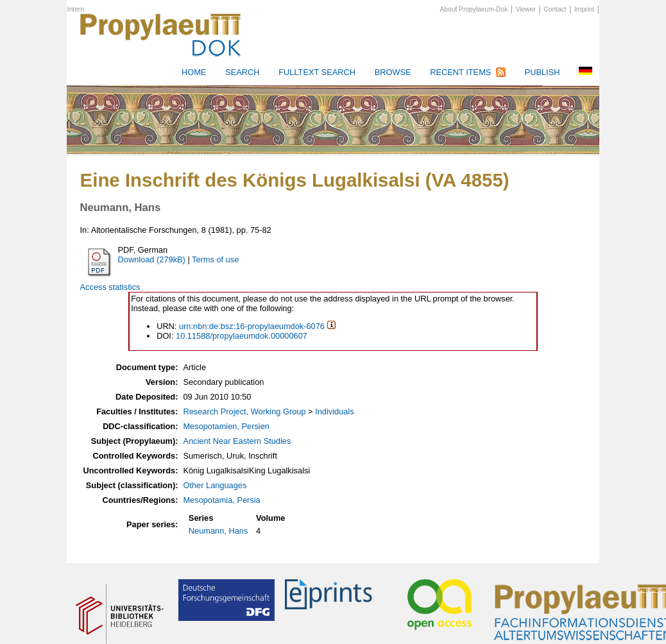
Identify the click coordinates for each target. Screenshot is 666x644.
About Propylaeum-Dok (474, 9)
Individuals (334, 411)
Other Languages (215, 485)
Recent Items (460, 72)
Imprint (584, 9)
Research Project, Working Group (244, 411)
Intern (76, 9)
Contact (555, 9)
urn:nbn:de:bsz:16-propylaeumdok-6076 (252, 326)
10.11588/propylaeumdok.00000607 (242, 336)
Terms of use (215, 259)
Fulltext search (317, 72)
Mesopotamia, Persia (221, 500)
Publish (542, 72)
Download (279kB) (152, 259)
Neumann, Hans (218, 531)
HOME (194, 72)
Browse (393, 72)
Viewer (526, 9)
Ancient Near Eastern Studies (237, 441)
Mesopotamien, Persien (226, 426)
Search (242, 72)
